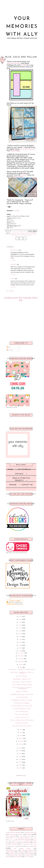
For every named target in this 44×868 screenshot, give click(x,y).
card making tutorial (22, 848)
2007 (20, 765)
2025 (20, 619)
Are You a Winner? (22, 676)
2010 (20, 757)
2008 (20, 762)
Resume (13, 485)
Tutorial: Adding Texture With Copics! (22, 720)
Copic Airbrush (10, 836)
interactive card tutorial (15, 854)
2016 (20, 645)
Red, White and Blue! (22, 723)
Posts (9, 347)
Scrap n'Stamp (15, 843)
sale (7, 855)
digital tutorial (30, 233)
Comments (10, 350)
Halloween (23, 838)
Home (21, 299)
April (21, 735)
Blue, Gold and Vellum (22, 714)
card (12, 233)
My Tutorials (24, 470)
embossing (8, 234)
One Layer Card (12, 839)
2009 (20, 759)
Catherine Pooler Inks (30, 832)
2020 (20, 634)
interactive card (32, 852)
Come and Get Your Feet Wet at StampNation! (22, 688)
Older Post (11, 298)
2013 (20, 748)
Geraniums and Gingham (22, 703)
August (21, 664)
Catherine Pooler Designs (13, 832)
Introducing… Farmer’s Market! (22, 682)
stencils (8, 857)
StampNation (25, 842)
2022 (20, 628)
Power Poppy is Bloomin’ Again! (22, 685)
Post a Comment (10, 291)
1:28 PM (13, 275)
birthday (21, 846)
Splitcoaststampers (14, 63)
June (21, 730)
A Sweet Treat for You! (22, 717)
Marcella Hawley (15, 250)
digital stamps (20, 233)
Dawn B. (13, 279)
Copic (29, 834)
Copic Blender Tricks (25, 836)
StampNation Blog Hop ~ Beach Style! (22, 694)
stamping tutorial (29, 855)
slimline (13, 855)
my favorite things (28, 853)
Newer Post (30, 298)
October (21, 659)
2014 (20, 651)
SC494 (23, 65)
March (21, 738)
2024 (20, 622)
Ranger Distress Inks (19, 841)
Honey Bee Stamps (32, 838)
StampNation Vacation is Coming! (22, 700)
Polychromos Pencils (24, 839)
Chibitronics (12, 835)
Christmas (20, 834)
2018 (20, 639)
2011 (20, 754)
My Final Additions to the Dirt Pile (22, 706)
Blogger (24, 775)
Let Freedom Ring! (22, 697)
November (21, 656)
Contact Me (27, 485)
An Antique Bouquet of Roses (22, 709)
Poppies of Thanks (22, 692)
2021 (20, 631)
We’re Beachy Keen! (22, 712)
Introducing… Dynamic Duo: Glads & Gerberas (22, 673)
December (21, 653)
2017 (20, 642)
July (21, 667)
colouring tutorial (27, 850)
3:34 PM (13, 260)
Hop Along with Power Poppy (22, 726)
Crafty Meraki (15, 838)
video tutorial (17, 857)
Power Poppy (19, 177)
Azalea (24, 175)
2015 (20, 648)
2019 (20, 637)
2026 (20, 616)
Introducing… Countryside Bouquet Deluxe (22, 669)
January (21, 744)
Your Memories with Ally (22, 27)
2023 (20, 625)
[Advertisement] (21, 324)
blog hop (29, 846)
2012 (20, 751)
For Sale (19, 474)
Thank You (13, 846)
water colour (27, 857)
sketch (23, 234)
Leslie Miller (14, 264)
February (21, 741)
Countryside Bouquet (28, 149)
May (21, 733)
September (21, 662)
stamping (20, 855)
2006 (21, 768)
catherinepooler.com (11, 850)
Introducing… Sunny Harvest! (22, 679)
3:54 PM (13, 287)
